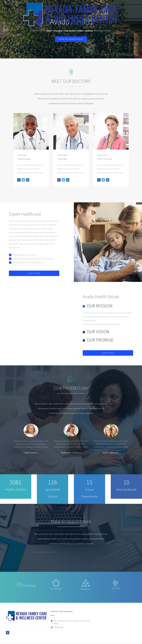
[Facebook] (8, 633)
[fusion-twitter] (23, 180)
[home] (27, 613)
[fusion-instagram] (28, 180)
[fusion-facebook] (19, 180)
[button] (108, 306)
